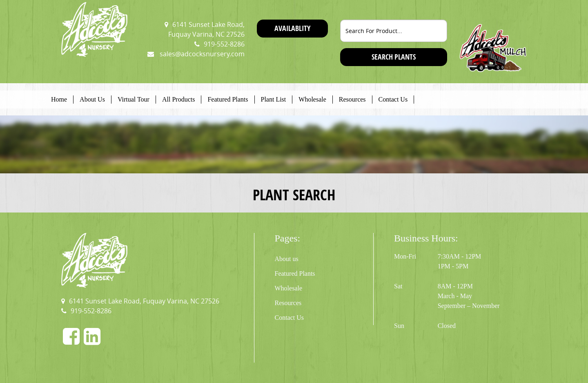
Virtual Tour (134, 99)
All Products (178, 99)
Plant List (274, 99)
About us (287, 259)
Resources (352, 99)
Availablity (292, 28)
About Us (92, 99)
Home (59, 99)
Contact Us (393, 99)
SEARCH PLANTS (394, 57)
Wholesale (312, 99)
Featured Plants (228, 99)
